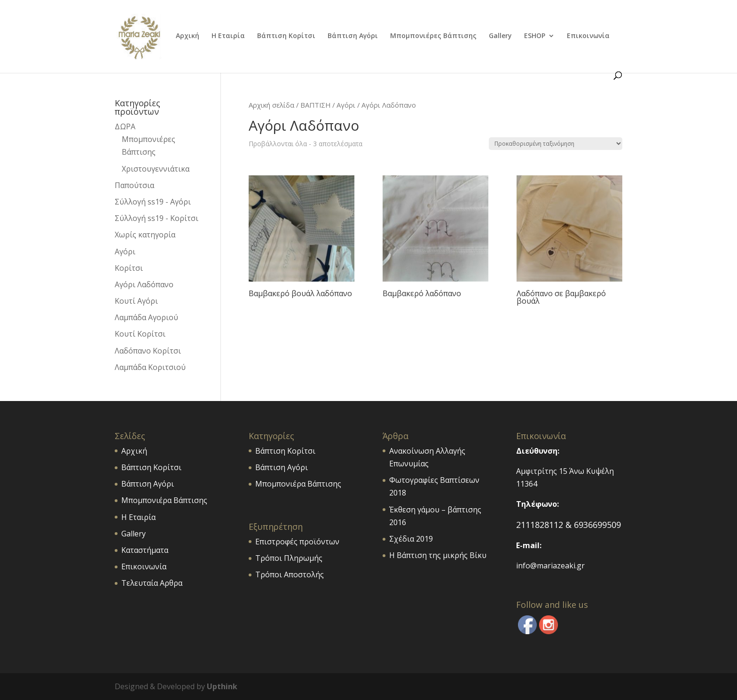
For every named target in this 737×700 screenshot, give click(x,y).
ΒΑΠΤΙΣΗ (315, 105)
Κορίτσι (129, 268)
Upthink (222, 686)
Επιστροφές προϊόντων (297, 542)
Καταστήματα (145, 550)
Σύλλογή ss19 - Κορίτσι (157, 218)
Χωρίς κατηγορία (145, 235)
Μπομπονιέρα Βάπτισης (164, 500)
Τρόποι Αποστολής (290, 574)
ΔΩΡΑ (125, 126)
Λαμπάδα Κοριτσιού (150, 367)
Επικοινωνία (588, 36)
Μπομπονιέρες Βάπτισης (433, 36)
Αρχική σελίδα (271, 105)
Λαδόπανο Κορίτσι (148, 351)
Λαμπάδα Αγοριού (146, 317)
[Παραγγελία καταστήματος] (556, 144)
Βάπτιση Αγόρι (353, 36)
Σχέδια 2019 (411, 539)
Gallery (500, 36)
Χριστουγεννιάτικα (156, 169)
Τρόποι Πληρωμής (289, 558)
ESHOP (535, 36)
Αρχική (188, 36)
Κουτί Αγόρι (136, 301)
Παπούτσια (134, 185)
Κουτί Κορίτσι (140, 334)
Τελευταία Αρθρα (152, 583)
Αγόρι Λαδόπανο (144, 284)
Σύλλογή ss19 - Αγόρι (153, 202)
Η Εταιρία (228, 36)
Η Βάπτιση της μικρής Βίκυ (438, 555)
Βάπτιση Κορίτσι (286, 36)
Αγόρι (346, 105)
